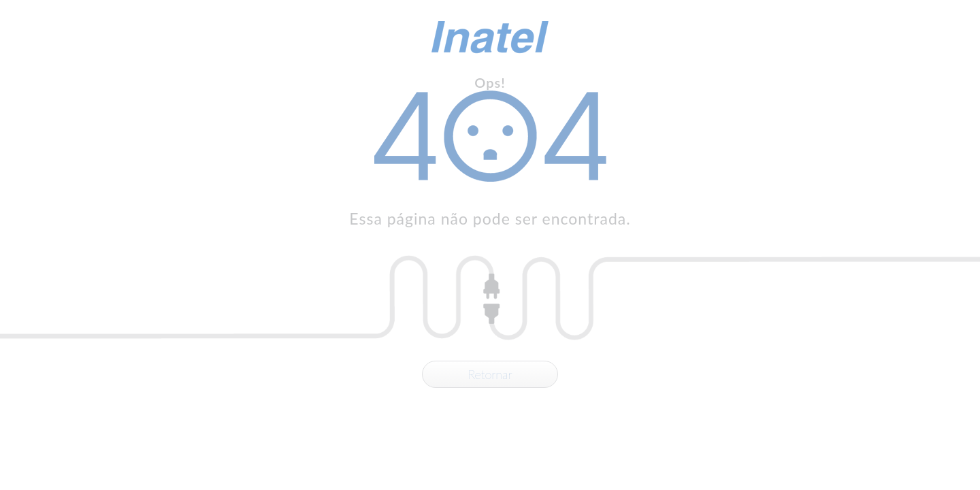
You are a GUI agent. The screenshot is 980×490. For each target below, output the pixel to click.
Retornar (490, 374)
